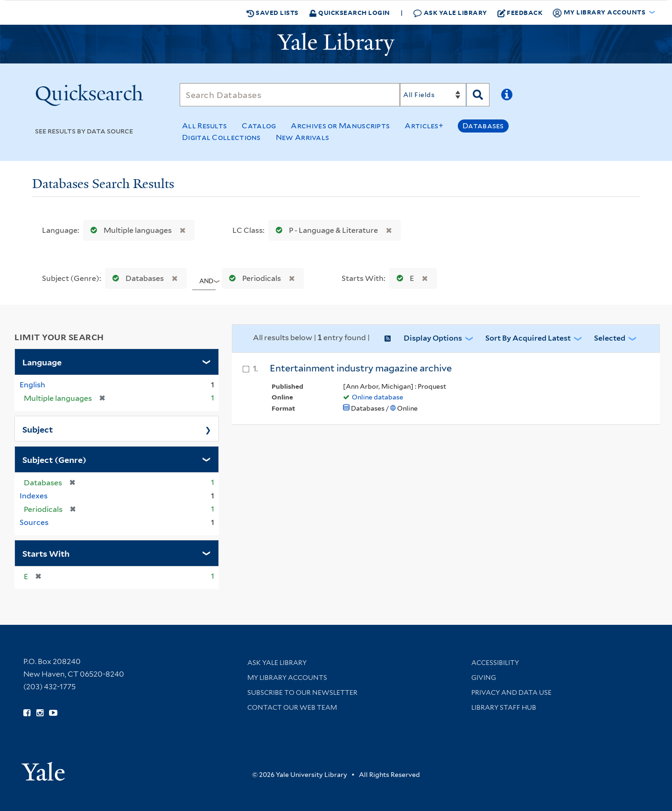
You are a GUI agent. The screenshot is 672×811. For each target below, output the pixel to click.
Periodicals (253, 278)
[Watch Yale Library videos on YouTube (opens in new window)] (53, 713)
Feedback (520, 13)
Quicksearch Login (350, 12)
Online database (378, 397)
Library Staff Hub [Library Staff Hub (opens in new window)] (504, 707)
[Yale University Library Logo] (336, 44)
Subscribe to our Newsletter (302, 692)
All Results (204, 126)
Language (42, 362)
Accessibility (495, 663)
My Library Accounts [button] (600, 13)
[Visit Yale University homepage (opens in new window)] (43, 768)
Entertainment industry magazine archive (361, 368)
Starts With (46, 553)
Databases (483, 126)
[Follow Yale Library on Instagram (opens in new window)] (40, 713)
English (32, 385)
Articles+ (424, 126)
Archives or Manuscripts (340, 126)
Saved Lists (273, 13)
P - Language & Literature (325, 230)
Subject (38, 429)
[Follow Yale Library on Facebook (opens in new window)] (27, 713)
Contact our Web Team (292, 707)
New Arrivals (303, 137)
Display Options (433, 338)
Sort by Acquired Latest (528, 338)
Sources (34, 522)
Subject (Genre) (54, 459)
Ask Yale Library (450, 13)
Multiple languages (129, 230)
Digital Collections (221, 137)
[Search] (290, 95)
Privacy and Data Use (511, 692)
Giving (484, 678)
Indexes (34, 496)
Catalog (259, 126)
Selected (610, 338)
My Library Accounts (287, 678)
